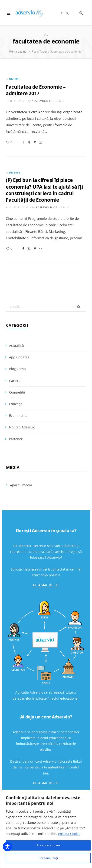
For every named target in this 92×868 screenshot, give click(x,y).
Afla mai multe (46, 585)
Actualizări (17, 346)
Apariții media (21, 485)
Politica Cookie (69, 834)
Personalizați (48, 858)
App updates (19, 357)
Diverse (15, 79)
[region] (46, 829)
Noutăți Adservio (22, 427)
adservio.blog (43, 101)
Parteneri (16, 439)
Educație (16, 404)
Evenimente (18, 416)
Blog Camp (17, 369)
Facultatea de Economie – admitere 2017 (36, 90)
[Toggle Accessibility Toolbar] (7, 847)
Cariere (15, 381)
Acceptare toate (48, 845)
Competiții (17, 392)
